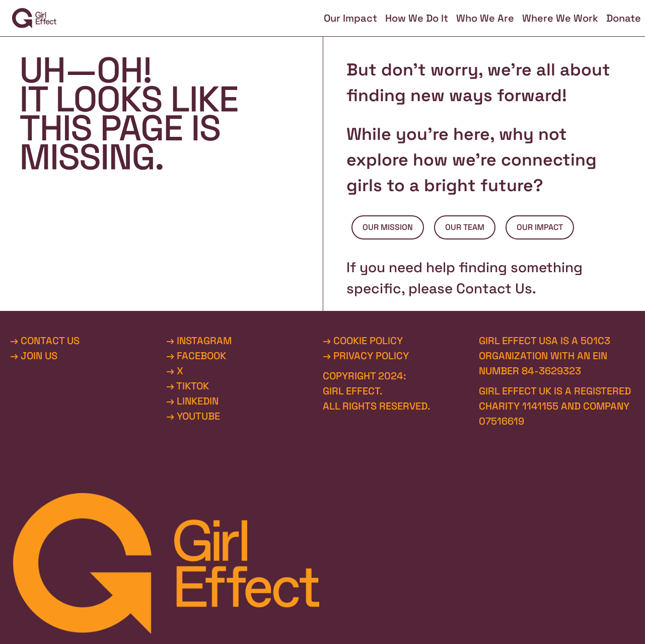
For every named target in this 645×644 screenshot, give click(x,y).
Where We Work (560, 18)
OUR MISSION (388, 227)
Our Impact (350, 18)
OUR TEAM (465, 227)
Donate (624, 18)
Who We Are (485, 18)
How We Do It (417, 18)
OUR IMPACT (540, 227)
